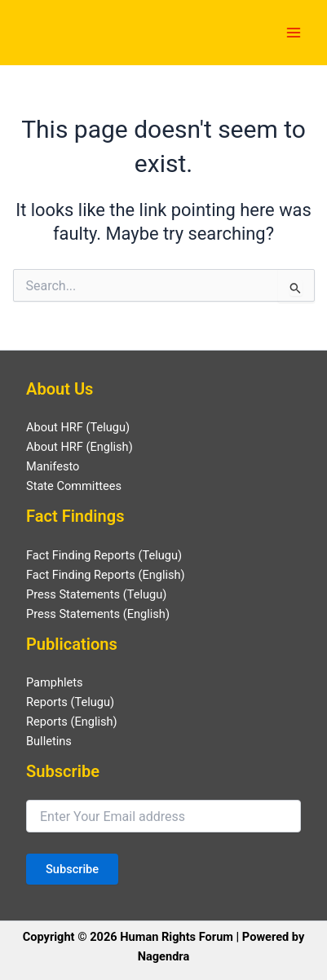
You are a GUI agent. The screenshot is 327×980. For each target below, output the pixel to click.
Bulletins (49, 741)
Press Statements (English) (98, 614)
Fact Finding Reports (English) (106, 575)
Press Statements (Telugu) (96, 594)
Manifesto (53, 466)
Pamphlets (55, 682)
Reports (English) (72, 722)
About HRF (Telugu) (78, 427)
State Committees (74, 486)
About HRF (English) (80, 447)
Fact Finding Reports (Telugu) (104, 555)
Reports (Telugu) (70, 702)
